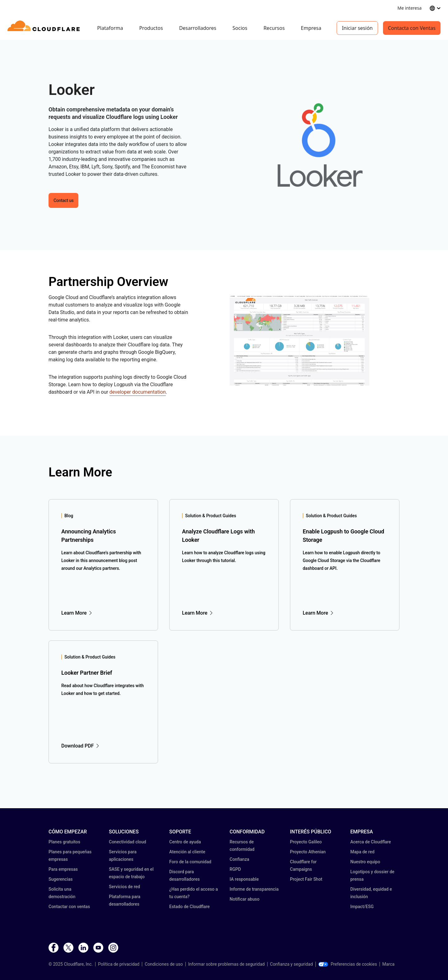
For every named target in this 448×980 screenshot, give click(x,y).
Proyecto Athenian (308, 852)
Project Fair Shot (306, 879)
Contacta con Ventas (412, 28)
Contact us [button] (63, 200)
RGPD (235, 869)
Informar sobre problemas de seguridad (226, 964)
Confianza (239, 859)
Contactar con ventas (69, 907)
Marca (388, 964)
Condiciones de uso (164, 964)
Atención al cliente (187, 852)
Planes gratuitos (64, 842)
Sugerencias (61, 879)
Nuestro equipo (365, 862)
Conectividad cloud (128, 842)
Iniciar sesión (357, 28)
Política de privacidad (119, 964)
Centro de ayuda (185, 842)
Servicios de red (124, 887)
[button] (315, 145)
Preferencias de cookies (348, 964)
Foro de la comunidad (190, 862)
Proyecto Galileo (306, 842)
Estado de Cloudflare (189, 907)
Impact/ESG (362, 907)
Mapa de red (362, 852)
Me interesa (410, 8)
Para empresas (63, 869)
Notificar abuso (245, 899)
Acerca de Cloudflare (371, 842)
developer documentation (138, 392)
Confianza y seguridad (292, 964)
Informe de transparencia (254, 889)
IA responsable (244, 879)
